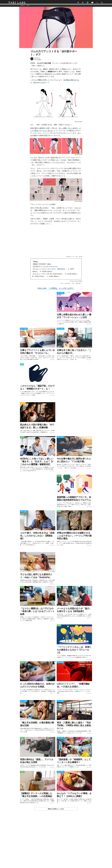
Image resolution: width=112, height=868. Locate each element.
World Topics (78, 284)
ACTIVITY (23, 404)
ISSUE (22, 438)
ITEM (22, 365)
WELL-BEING (61, 294)
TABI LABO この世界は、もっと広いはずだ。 (56, 289)
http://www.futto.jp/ (52, 267)
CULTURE (23, 554)
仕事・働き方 (68, 284)
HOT (73, 284)
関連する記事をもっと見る (56, 810)
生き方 (62, 284)
